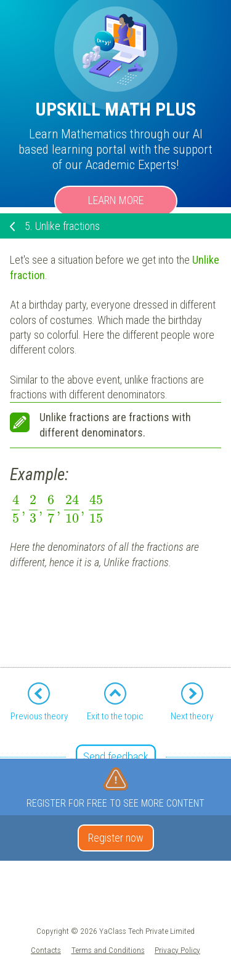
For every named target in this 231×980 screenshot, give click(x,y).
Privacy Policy (177, 950)
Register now (116, 838)
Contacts (46, 950)
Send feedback (116, 757)
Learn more (116, 200)
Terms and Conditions (108, 950)
